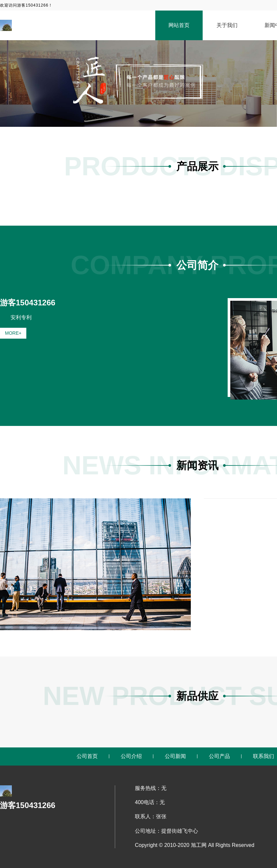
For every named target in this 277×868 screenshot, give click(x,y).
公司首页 (87, 756)
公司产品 (219, 756)
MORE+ (13, 333)
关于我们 (227, 25)
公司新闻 (175, 756)
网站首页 (179, 25)
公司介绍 (131, 756)
